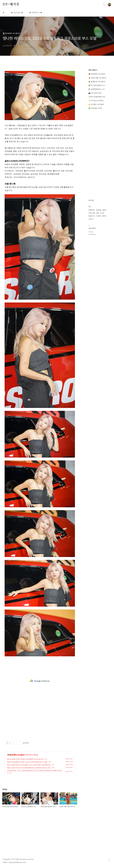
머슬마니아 (92, 216)
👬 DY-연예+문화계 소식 (97, 85)
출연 (98, 213)
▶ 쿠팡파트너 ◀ (36, 13)
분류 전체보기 (93, 70)
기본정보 (99, 216)
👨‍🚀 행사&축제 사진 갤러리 (16, 755)
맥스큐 (102, 213)
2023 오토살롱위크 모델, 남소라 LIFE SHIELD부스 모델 (27, 762)
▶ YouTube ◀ (17, 13)
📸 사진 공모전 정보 (95, 93)
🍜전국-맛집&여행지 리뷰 (97, 97)
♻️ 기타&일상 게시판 (95, 108)
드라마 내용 (92, 213)
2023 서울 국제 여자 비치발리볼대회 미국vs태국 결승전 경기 (29, 768)
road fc (91, 219)
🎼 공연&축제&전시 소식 (96, 89)
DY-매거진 (11, 4)
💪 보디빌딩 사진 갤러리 (96, 104)
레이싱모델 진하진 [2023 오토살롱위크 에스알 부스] (26, 759)
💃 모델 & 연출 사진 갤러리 (97, 78)
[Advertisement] (40, 681)
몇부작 (104, 216)
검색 (104, 5)
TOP (109, 860)
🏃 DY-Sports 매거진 (96, 101)
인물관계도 (92, 210)
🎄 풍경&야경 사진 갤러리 (97, 82)
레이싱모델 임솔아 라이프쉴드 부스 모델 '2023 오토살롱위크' (29, 765)
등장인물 (99, 210)
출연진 (104, 210)
